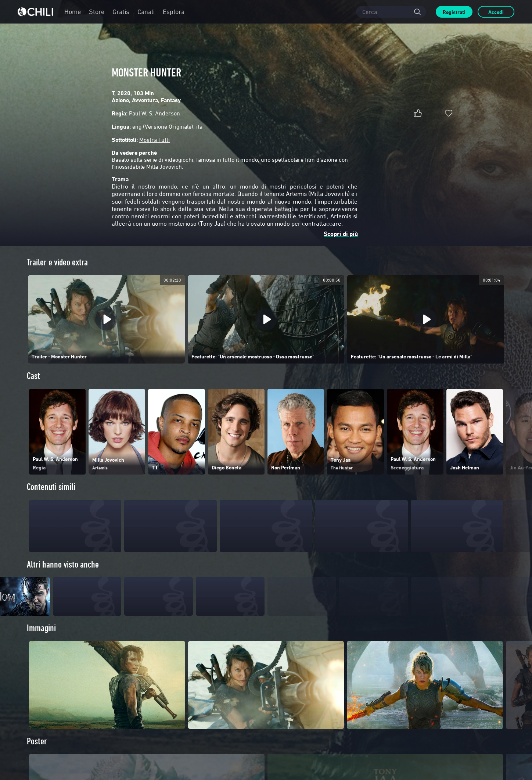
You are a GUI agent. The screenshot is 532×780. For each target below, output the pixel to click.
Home (73, 12)
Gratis (121, 12)
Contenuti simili (51, 487)
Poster (37, 754)
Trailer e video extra (57, 262)
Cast (33, 376)
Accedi (496, 12)
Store (97, 12)
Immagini (41, 642)
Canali (146, 12)
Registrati (454, 12)
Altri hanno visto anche (63, 564)
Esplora (174, 12)
